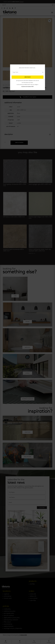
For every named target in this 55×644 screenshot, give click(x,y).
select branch (28, 77)
